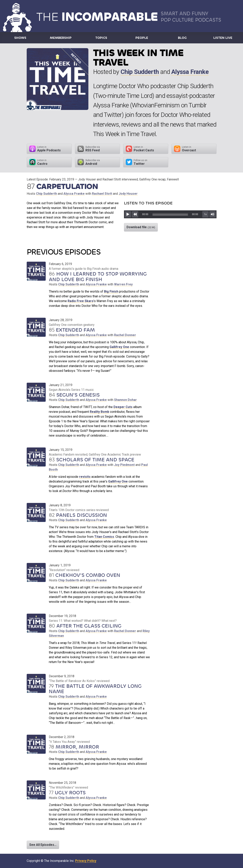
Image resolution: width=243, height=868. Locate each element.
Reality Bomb (99, 412)
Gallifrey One (119, 347)
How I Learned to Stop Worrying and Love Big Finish (98, 277)
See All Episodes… (43, 845)
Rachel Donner (125, 335)
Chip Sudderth (140, 72)
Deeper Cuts (123, 407)
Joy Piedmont (124, 465)
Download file (141, 227)
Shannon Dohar (125, 400)
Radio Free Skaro (81, 301)
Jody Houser (128, 194)
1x (205, 214)
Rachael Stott (102, 194)
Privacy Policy (86, 861)
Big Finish (111, 291)
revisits (85, 477)
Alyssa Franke (190, 72)
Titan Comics (104, 537)
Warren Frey (123, 284)
